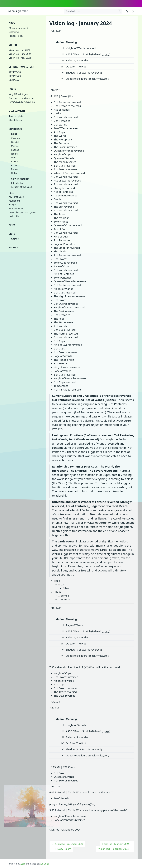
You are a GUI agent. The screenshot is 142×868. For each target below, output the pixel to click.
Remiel (15, 169)
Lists (12, 234)
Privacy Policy (16, 36)
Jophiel (15, 154)
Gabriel (15, 142)
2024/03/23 (15, 76)
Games (15, 239)
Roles (14, 134)
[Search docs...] (93, 11)
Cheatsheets (15, 120)
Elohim (15, 173)
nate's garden (18, 11)
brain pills (14, 216)
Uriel (14, 158)
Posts (12, 89)
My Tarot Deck (16, 197)
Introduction (18, 183)
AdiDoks (45, 864)
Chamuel (16, 138)
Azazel (14, 161)
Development (17, 111)
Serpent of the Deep (22, 187)
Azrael (14, 165)
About (13, 23)
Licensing (14, 32)
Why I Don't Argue (18, 94)
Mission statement (19, 28)
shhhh (13, 45)
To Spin (13, 205)
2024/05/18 (15, 72)
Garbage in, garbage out (22, 98)
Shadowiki (15, 129)
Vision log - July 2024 (20, 50)
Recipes (13, 247)
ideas (12, 193)
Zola (23, 864)
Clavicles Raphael (21, 179)
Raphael (15, 150)
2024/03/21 (15, 80)
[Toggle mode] (127, 11)
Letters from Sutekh (21, 67)
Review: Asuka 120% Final (22, 102)
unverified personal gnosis (23, 212)
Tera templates (17, 116)
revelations (15, 201)
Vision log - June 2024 (20, 54)
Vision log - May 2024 (20, 58)
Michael (15, 146)
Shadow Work (16, 208)
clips (12, 225)
